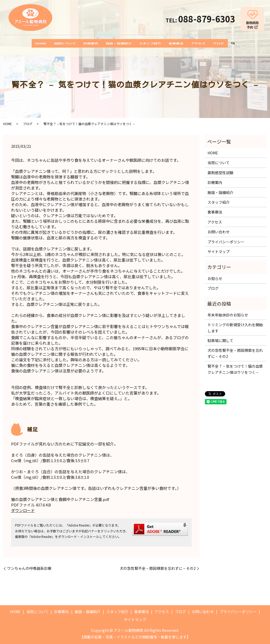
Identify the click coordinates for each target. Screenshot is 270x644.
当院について (51, 44)
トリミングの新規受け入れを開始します (235, 328)
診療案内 (82, 44)
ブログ (238, 44)
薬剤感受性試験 (220, 173)
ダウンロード (23, 510)
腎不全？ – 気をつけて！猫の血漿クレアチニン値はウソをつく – (235, 369)
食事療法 (186, 44)
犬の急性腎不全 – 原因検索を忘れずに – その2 (158, 568)
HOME (21, 44)
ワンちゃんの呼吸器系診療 (29, 568)
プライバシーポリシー (226, 242)
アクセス (213, 44)
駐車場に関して (220, 340)
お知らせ (215, 278)
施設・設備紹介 (116, 44)
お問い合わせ (219, 232)
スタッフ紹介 (154, 44)
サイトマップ (219, 252)
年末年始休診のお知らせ (228, 315)
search (255, 44)
